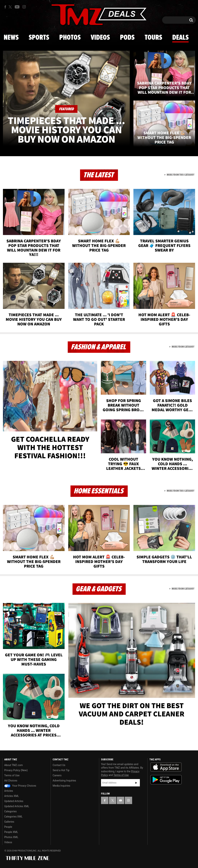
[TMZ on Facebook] (5, 7)
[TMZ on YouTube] (121, 800)
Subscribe (136, 783)
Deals (180, 38)
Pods (127, 38)
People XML (11, 832)
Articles (9, 791)
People (8, 827)
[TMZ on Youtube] (17, 7)
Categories (10, 811)
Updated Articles (14, 801)
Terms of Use (12, 775)
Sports (39, 38)
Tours (153, 38)
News (11, 38)
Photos (70, 38)
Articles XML (12, 796)
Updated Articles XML (17, 806)
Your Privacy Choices (20, 786)
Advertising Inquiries (64, 781)
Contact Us (59, 765)
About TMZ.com (14, 765)
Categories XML (13, 817)
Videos (100, 38)
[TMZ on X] (11, 7)
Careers (57, 775)
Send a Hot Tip (61, 770)
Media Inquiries (61, 786)
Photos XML (11, 837)
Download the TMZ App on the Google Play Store (166, 780)
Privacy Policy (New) (16, 770)
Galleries (9, 822)
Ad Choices (11, 781)
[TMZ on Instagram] (24, 7)
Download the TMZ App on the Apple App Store (166, 767)
